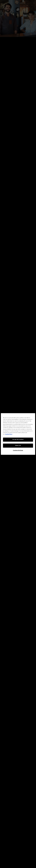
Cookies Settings (18, 450)
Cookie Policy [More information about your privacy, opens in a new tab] (9, 434)
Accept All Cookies (18, 440)
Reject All (18, 446)
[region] (18, 434)
